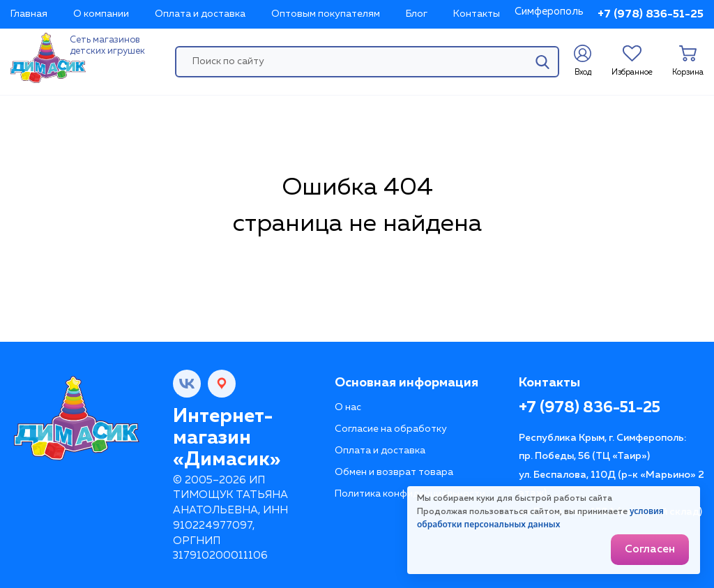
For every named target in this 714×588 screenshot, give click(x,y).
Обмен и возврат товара (394, 472)
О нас (348, 407)
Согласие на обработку (391, 429)
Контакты (477, 14)
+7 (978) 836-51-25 (651, 15)
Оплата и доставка (200, 14)
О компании (101, 14)
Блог (417, 14)
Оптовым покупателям (326, 14)
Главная (29, 14)
